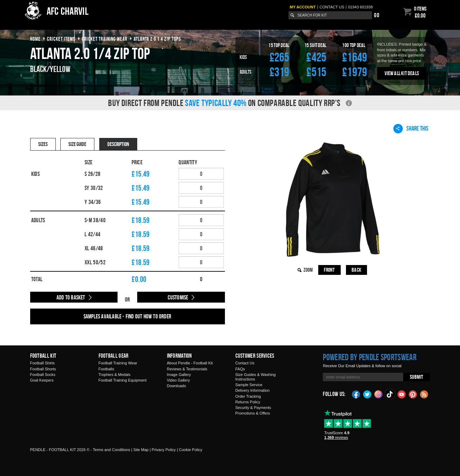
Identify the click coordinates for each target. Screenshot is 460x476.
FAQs (240, 369)
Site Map (141, 450)
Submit (416, 377)
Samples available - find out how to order (127, 316)
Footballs (106, 369)
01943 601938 (360, 7)
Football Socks (43, 375)
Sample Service (249, 385)
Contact (332, 7)
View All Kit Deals (402, 73)
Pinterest (413, 394)
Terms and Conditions (112, 450)
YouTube (402, 394)
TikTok (390, 394)
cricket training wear (105, 39)
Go (376, 15)
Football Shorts (43, 369)
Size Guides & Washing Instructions (256, 377)
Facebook (356, 394)
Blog (424, 394)
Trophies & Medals (115, 375)
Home (35, 39)
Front (329, 270)
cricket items (61, 39)
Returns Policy (248, 402)
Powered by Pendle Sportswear (369, 357)
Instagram (379, 394)
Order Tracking (248, 396)
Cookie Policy (191, 450)
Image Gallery (179, 375)
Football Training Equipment (123, 380)
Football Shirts (42, 363)
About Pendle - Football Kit (190, 363)
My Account (303, 7)
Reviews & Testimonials (187, 369)
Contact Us (245, 363)
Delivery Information (253, 390)
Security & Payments (253, 408)
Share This (411, 128)
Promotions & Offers (253, 413)
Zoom (308, 270)
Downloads (176, 386)
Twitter (367, 394)
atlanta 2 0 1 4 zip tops (157, 39)
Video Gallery (179, 380)
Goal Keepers (42, 380)
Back (356, 270)
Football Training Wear (118, 363)
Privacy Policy (164, 450)
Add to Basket (71, 297)
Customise (178, 297)
